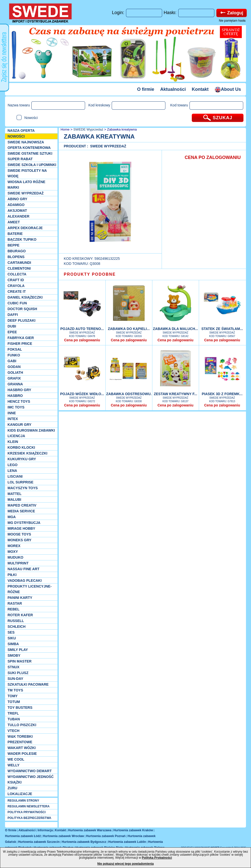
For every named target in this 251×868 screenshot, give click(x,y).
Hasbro (15, 396)
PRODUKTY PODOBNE (90, 274)
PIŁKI (12, 575)
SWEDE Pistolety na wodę (27, 173)
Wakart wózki (22, 748)
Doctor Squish (22, 309)
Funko (14, 355)
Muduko (15, 557)
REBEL (13, 609)
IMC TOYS (16, 407)
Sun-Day (15, 679)
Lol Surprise (20, 482)
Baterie (15, 234)
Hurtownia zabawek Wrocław (64, 836)
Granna (15, 384)
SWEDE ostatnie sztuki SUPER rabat (30, 156)
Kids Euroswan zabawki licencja (31, 433)
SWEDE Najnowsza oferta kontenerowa (29, 145)
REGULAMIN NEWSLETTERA (28, 806)
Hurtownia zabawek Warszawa (90, 830)
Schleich (17, 627)
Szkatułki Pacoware (28, 684)
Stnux (13, 667)
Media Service (21, 511)
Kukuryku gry (22, 459)
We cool (16, 759)
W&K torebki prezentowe (20, 739)
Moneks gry (19, 540)
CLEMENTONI (19, 268)
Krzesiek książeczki (27, 453)
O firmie (146, 89)
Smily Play (18, 650)
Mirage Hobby (21, 528)
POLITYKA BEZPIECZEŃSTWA (29, 818)
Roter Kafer (20, 615)
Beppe (13, 245)
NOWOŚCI (16, 136)
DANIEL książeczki (25, 297)
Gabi (12, 361)
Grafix (14, 378)
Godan (14, 367)
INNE (12, 413)
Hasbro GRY (19, 390)
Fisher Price (20, 344)
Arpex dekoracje (25, 228)
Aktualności (173, 89)
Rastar (15, 603)
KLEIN (13, 442)
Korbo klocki (21, 447)
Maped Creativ (22, 505)
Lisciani (15, 476)
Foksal (15, 349)
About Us (228, 89)
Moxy (13, 552)
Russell (16, 621)
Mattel (15, 494)
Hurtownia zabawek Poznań (106, 836)
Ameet (14, 222)
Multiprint (18, 563)
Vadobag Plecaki (25, 581)
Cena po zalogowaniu (82, 340)
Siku (12, 638)
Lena (12, 471)
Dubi (12, 326)
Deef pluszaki (21, 320)
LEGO (13, 465)
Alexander (18, 216)
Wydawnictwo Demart (30, 771)
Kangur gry (19, 425)
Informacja (45, 830)
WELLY (14, 765)
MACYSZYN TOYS (23, 488)
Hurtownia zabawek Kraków (133, 830)
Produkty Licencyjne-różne (30, 589)
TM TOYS (15, 690)
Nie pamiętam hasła (232, 21)
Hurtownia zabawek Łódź (23, 836)
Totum (14, 702)
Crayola (16, 286)
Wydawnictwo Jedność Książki (31, 779)
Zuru (12, 788)
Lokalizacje (20, 794)
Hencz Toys (19, 401)
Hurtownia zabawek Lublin (127, 842)
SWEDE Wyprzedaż (26, 193)
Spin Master (20, 661)
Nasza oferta (21, 131)
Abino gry (17, 199)
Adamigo (16, 205)
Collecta (17, 274)
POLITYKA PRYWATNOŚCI (27, 812)
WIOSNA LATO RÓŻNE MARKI (26, 185)
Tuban (14, 719)
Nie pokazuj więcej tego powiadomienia (126, 864)
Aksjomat (17, 211)
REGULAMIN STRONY (23, 801)
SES (11, 632)
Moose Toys (19, 534)
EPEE (12, 332)
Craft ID (16, 280)
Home (65, 129)
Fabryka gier (21, 338)
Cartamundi (19, 263)
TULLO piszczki (22, 725)
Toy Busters (20, 708)
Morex (14, 546)
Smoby (14, 655)
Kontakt (200, 89)
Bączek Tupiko (22, 239)
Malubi (14, 500)
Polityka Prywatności (157, 858)
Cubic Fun (17, 303)
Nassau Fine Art (23, 569)
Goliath (15, 373)
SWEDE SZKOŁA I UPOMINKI (32, 165)
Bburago (17, 251)
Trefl (13, 713)
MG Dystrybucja (24, 523)
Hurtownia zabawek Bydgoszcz (84, 842)
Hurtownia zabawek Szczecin (39, 842)
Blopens (16, 257)
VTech (13, 731)
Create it (17, 292)
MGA (12, 517)
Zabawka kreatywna (122, 129)
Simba (13, 644)
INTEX (13, 419)
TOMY (13, 696)
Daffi (13, 315)
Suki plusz (18, 673)
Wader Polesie (22, 754)
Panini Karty (20, 598)
